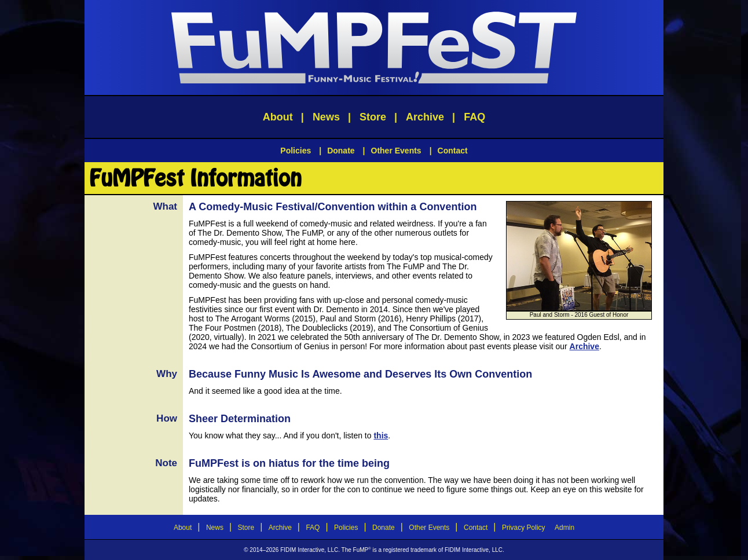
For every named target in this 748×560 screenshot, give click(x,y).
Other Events (396, 151)
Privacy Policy (524, 528)
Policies (296, 151)
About (278, 117)
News (326, 117)
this (381, 435)
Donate (341, 151)
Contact (453, 151)
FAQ (474, 117)
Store (373, 117)
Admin (564, 528)
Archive (425, 117)
